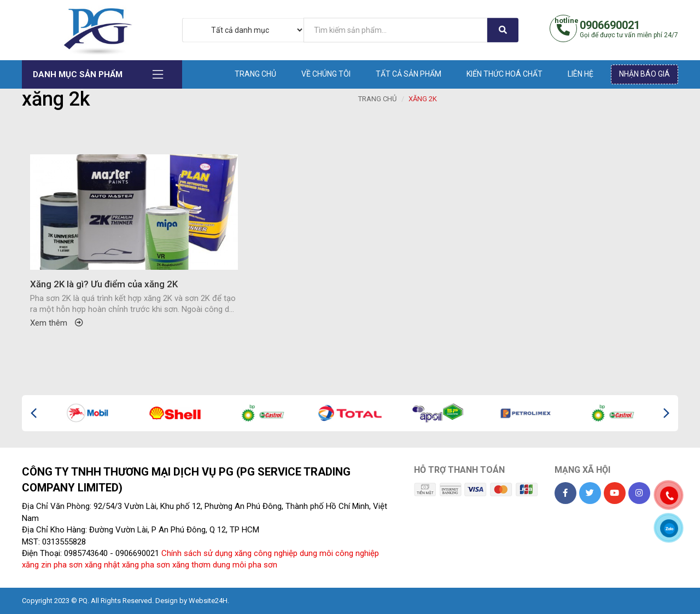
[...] (395, 30)
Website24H (208, 601)
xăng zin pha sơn (52, 565)
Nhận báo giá (644, 74)
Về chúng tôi (326, 74)
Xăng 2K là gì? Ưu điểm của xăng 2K (104, 284)
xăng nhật (102, 565)
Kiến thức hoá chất (504, 74)
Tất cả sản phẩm (409, 74)
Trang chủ (255, 74)
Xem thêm (57, 323)
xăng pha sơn (146, 565)
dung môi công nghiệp (339, 553)
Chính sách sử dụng (197, 553)
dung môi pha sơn (245, 565)
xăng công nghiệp (266, 553)
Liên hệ (581, 74)
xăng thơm (191, 565)
